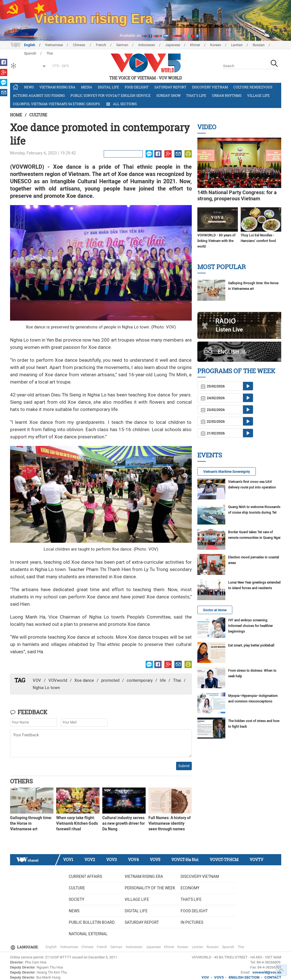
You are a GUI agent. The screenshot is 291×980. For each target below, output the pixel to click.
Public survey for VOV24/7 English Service (111, 95)
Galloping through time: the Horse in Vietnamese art (31, 823)
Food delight (137, 87)
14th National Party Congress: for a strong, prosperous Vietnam (237, 195)
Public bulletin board (92, 922)
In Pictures (192, 922)
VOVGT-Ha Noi (185, 860)
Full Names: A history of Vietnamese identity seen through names (170, 823)
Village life (258, 95)
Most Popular (222, 267)
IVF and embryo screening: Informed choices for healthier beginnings (250, 626)
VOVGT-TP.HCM (224, 860)
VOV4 (133, 860)
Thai (177, 680)
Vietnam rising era (57, 87)
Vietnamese (54, 45)
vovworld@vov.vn (267, 972)
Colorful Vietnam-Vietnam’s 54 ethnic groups (56, 104)
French (101, 45)
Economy (190, 888)
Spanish (228, 947)
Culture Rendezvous (253, 87)
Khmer (195, 45)
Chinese (79, 45)
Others (21, 781)
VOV (37, 680)
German (122, 45)
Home (16, 115)
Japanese (173, 45)
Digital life (108, 87)
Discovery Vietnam (210, 87)
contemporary (140, 680)
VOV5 (155, 860)
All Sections (121, 104)
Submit (184, 766)
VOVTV (256, 860)
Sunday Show (168, 95)
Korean (216, 45)
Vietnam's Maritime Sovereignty (227, 472)
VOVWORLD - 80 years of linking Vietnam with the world (216, 241)
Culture (38, 115)
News (29, 87)
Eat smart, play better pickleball (251, 645)
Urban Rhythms (227, 95)
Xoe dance (84, 680)
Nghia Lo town (46, 688)
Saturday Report (170, 87)
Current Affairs (85, 876)
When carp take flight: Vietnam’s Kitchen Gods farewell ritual (77, 823)
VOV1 (68, 860)
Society (76, 899)
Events (210, 455)
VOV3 (112, 860)
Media (87, 87)
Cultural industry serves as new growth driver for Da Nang (124, 823)
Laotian (237, 45)
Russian (259, 45)
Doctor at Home (215, 610)
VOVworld (58, 680)
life (163, 680)
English (30, 45)
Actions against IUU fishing (39, 95)
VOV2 (90, 860)
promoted (110, 680)
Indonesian (147, 45)
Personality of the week (150, 888)
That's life (196, 95)
